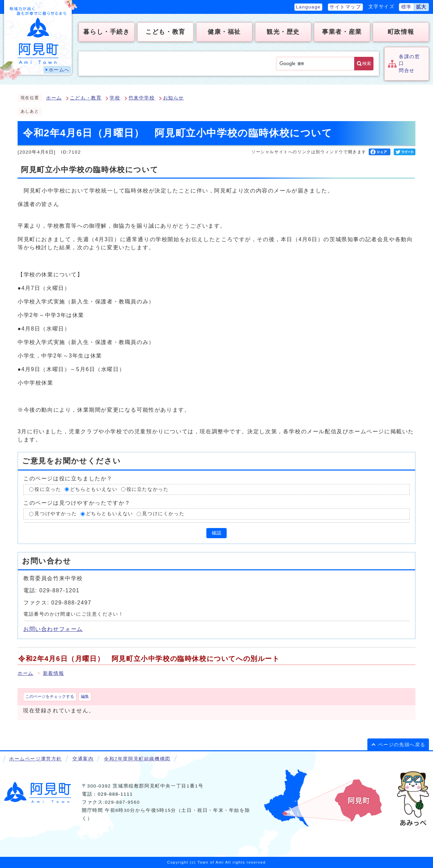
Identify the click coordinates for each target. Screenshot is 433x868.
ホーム (54, 98)
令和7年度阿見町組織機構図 (137, 759)
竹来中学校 (142, 98)
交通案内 (83, 759)
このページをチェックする (50, 696)
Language (308, 7)
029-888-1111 (115, 794)
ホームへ (59, 70)
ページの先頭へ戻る (402, 745)
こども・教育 (86, 98)
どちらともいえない (94, 489)
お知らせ (174, 98)
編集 (85, 696)
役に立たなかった (148, 489)
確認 (216, 533)
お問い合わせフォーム (53, 629)
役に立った (48, 489)
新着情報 (53, 673)
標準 (406, 7)
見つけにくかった (163, 514)
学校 (115, 98)
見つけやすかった (56, 514)
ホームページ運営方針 (36, 759)
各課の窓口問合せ (409, 64)
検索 (367, 63)
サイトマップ (345, 7)
